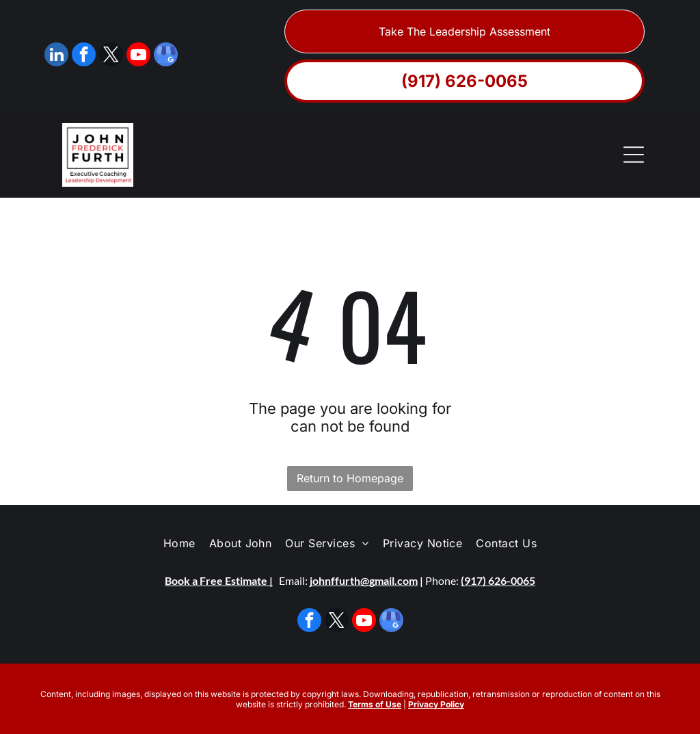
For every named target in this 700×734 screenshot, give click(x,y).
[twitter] (111, 56)
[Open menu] (634, 155)
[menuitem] (179, 543)
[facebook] (84, 56)
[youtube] (138, 56)
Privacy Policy (436, 704)
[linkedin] (56, 56)
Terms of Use (375, 704)
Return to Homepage (350, 478)
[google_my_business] (166, 56)
